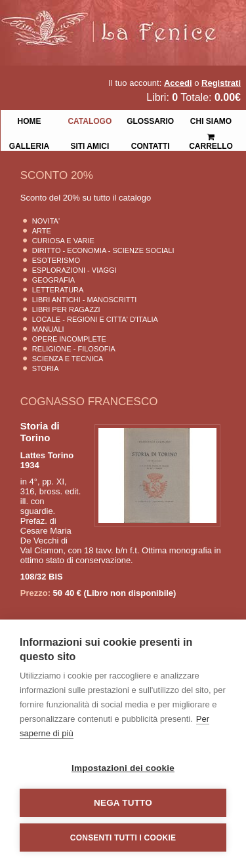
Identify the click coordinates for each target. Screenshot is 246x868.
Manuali (48, 329)
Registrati (221, 83)
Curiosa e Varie (63, 241)
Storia (46, 368)
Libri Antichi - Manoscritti (85, 300)
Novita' (46, 221)
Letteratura (58, 290)
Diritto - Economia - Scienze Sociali (103, 250)
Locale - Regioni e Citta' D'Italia (95, 319)
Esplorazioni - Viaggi (74, 270)
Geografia (53, 280)
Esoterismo (56, 260)
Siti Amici (90, 145)
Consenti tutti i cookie (123, 838)
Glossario (150, 120)
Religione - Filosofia (74, 349)
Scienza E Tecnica (68, 359)
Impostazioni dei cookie (123, 768)
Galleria (29, 145)
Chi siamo (211, 120)
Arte (42, 231)
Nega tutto (123, 803)
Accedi (178, 83)
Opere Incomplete (69, 339)
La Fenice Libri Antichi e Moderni (115, 20)
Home (29, 120)
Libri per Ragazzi (66, 309)
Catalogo (90, 120)
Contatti (151, 145)
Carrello (211, 136)
